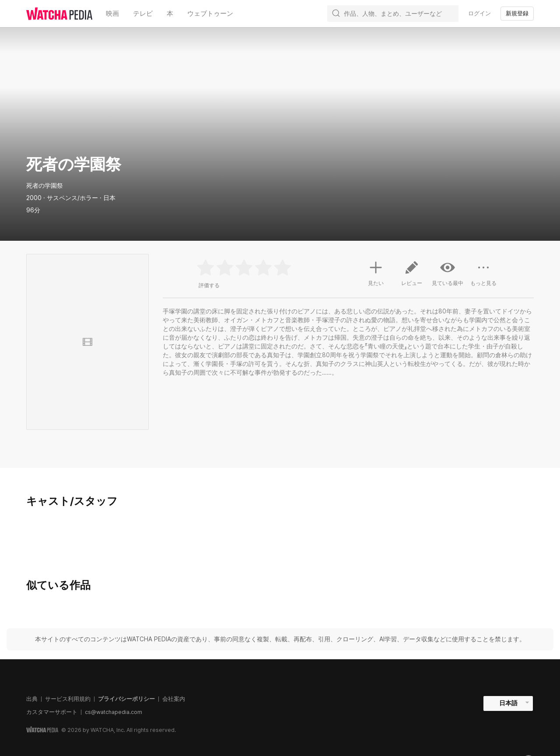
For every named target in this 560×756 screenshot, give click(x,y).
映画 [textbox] (112, 13)
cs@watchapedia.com (114, 712)
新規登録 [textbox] (517, 13)
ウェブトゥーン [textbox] (210, 13)
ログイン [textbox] (479, 13)
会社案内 (174, 699)
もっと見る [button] (483, 277)
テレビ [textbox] (143, 13)
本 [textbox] (170, 13)
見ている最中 (448, 273)
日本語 (508, 703)
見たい (376, 272)
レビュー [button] (412, 277)
